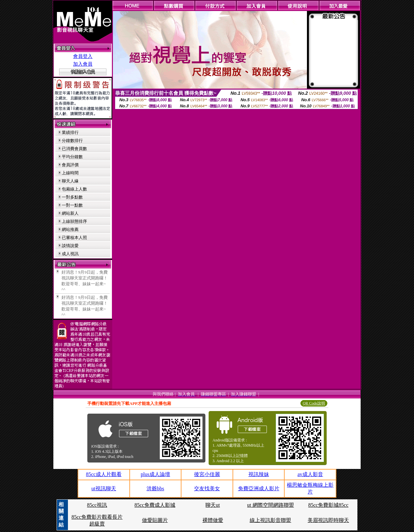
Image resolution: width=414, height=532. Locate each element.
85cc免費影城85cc (328, 505)
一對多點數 (72, 197)
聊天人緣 (70, 181)
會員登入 (83, 56)
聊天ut (212, 505)
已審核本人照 (74, 238)
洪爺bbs (155, 489)
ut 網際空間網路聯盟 (270, 505)
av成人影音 (310, 474)
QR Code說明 (314, 403)
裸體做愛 (213, 520)
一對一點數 (72, 205)
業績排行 (70, 132)
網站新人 (70, 213)
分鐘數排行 (72, 141)
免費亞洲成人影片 (259, 489)
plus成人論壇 (155, 474)
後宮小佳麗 (207, 474)
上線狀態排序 (74, 221)
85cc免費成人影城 (155, 505)
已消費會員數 (74, 149)
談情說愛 (70, 246)
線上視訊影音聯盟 (270, 520)
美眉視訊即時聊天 (328, 520)
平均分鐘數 (72, 157)
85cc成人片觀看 (104, 474)
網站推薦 (70, 229)
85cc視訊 (97, 505)
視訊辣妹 (259, 474)
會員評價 (70, 165)
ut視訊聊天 (104, 489)
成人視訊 (70, 254)
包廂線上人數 (74, 189)
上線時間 (70, 173)
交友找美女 (207, 489)
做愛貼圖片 (155, 520)
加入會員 (83, 64)
